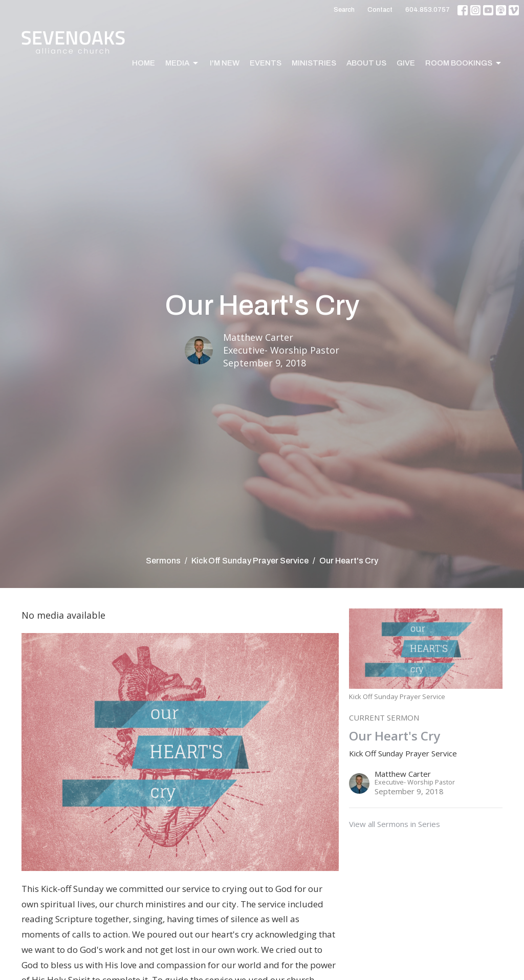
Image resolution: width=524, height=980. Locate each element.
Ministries (314, 63)
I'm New (225, 63)
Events (266, 63)
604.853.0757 (428, 10)
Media (182, 63)
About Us (366, 63)
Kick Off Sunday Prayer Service (250, 561)
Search (344, 10)
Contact (380, 10)
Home (144, 63)
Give (406, 63)
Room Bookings (464, 63)
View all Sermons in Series (395, 824)
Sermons (163, 561)
